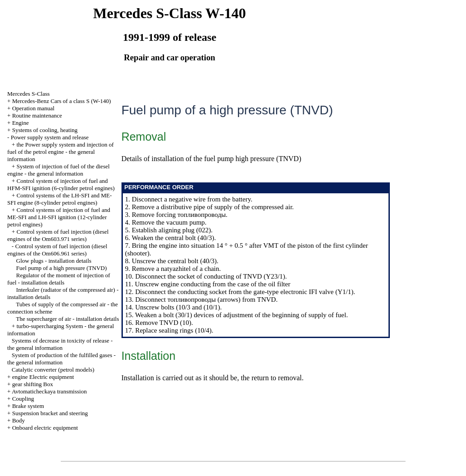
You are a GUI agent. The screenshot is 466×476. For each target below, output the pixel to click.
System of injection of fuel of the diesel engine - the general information (58, 170)
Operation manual (34, 108)
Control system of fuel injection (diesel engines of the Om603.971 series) (58, 235)
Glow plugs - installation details (54, 261)
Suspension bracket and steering (50, 413)
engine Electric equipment (43, 377)
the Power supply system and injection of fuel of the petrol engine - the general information (61, 152)
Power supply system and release (50, 137)
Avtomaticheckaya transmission (49, 391)
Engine (21, 123)
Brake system (28, 406)
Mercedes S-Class (29, 94)
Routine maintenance (37, 115)
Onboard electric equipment (45, 428)
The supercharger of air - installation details (67, 319)
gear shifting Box (33, 384)
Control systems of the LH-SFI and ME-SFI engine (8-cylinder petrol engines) (60, 199)
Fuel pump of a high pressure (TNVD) (62, 268)
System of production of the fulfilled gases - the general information (61, 359)
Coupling (23, 399)
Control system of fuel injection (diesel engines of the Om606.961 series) (57, 250)
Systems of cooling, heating (45, 130)
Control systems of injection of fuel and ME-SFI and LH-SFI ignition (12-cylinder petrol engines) (59, 217)
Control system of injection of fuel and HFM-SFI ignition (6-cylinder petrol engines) (61, 184)
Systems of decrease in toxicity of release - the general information (60, 344)
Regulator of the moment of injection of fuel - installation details (59, 279)
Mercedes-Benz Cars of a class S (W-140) (62, 101)
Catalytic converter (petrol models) (53, 370)
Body (19, 420)
